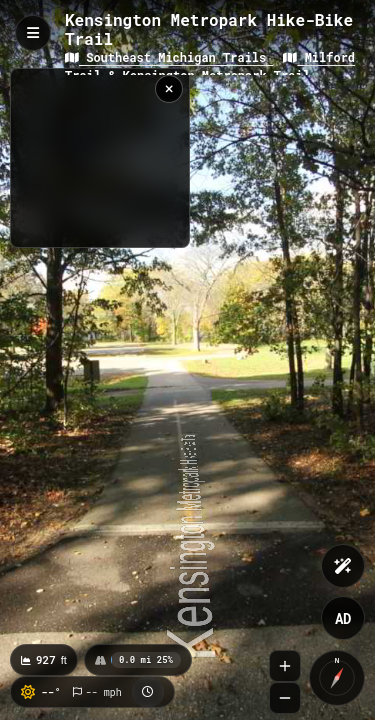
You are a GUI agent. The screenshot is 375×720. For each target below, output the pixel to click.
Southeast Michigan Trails (169, 57)
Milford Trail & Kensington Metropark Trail (210, 66)
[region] (100, 158)
